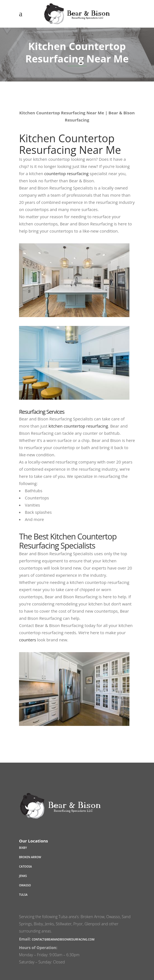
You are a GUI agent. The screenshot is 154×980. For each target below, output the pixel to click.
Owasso (25, 885)
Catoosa (25, 866)
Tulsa (23, 895)
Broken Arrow (30, 857)
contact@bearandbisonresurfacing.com (63, 939)
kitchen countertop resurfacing (78, 426)
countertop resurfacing (66, 173)
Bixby (23, 848)
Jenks (23, 876)
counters (28, 640)
